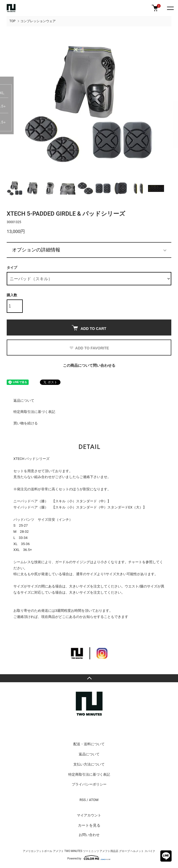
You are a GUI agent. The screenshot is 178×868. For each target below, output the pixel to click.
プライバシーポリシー (89, 784)
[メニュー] (170, 8)
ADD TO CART (89, 328)
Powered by (89, 858)
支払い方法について (89, 764)
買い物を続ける (26, 423)
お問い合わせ (89, 835)
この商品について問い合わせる (89, 365)
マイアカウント (89, 815)
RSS (83, 800)
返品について (24, 401)
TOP (12, 21)
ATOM (94, 800)
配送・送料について (89, 744)
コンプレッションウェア (38, 21)
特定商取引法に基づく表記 (34, 412)
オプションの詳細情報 (36, 250)
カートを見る (89, 825)
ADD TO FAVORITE (89, 348)
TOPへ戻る (89, 678)
